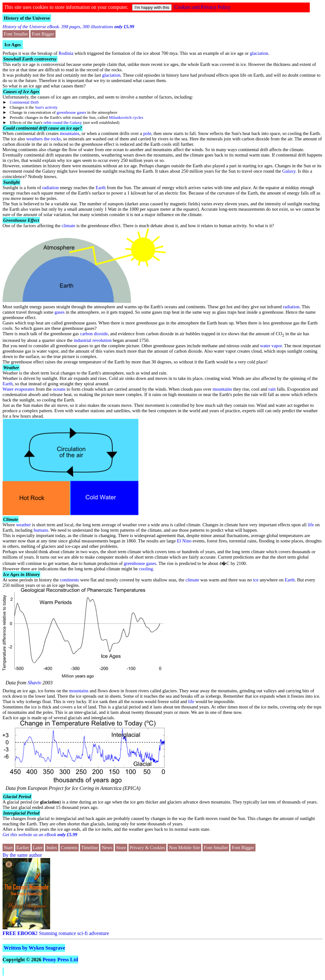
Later (38, 848)
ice (256, 580)
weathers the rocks (43, 139)
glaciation (259, 53)
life (311, 525)
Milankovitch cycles (126, 117)
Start (8, 848)
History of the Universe (27, 18)
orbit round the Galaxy (63, 122)
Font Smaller (16, 34)
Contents (69, 848)
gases (60, 312)
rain (272, 389)
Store (121, 848)
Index (52, 848)
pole (147, 133)
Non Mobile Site (184, 848)
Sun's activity (46, 107)
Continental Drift (24, 102)
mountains (70, 133)
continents (70, 580)
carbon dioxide (94, 334)
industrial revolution (93, 340)
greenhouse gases (72, 112)
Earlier (23, 848)
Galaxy (289, 171)
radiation (50, 188)
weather (23, 525)
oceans (59, 389)
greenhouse (134, 563)
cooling (146, 569)
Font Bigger (43, 34)
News (107, 848)
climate (68, 226)
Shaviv (34, 683)
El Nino (184, 541)
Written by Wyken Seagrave (34, 948)
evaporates (25, 389)
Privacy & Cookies (148, 848)
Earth (101, 188)
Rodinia (66, 53)
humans (41, 530)
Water (8, 389)
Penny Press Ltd (60, 960)
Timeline (90, 848)
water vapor (271, 346)
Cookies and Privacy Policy (202, 7)
